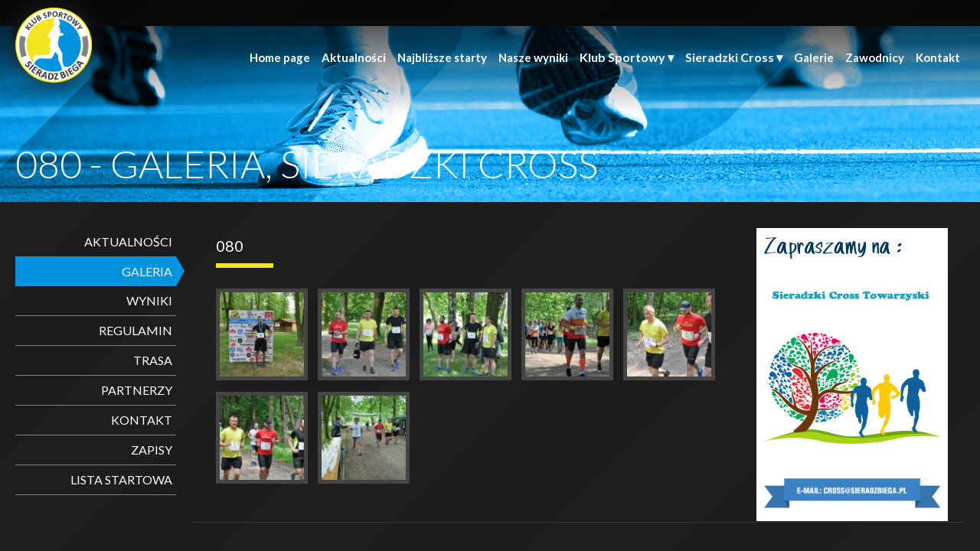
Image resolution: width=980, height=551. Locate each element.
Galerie (814, 57)
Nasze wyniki (533, 57)
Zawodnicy (875, 57)
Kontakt (938, 57)
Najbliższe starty (442, 57)
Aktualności (354, 57)
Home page (280, 57)
